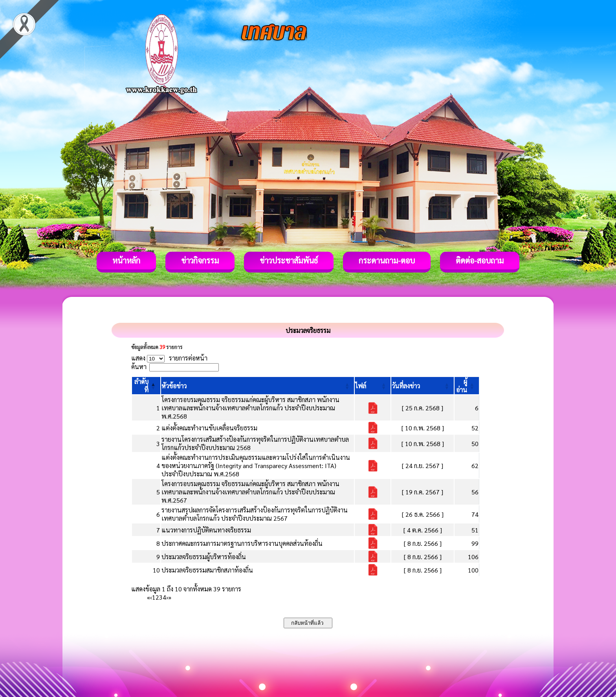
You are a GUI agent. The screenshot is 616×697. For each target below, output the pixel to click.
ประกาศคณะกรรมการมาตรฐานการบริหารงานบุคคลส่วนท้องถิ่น (242, 543)
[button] (174, 386)
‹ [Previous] (151, 597)
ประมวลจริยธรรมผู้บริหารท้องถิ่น (204, 557)
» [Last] (170, 597)
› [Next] (167, 597)
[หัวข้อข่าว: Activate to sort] (258, 386)
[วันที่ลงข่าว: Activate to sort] (423, 386)
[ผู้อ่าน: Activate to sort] (467, 386)
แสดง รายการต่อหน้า (169, 358)
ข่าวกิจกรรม (200, 260)
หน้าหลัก (126, 260)
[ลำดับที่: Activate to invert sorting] (146, 386)
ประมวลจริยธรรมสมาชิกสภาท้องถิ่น (207, 570)
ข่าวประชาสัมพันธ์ (289, 260)
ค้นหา (139, 367)
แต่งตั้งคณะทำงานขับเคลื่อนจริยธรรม (209, 428)
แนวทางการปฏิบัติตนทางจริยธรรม (206, 530)
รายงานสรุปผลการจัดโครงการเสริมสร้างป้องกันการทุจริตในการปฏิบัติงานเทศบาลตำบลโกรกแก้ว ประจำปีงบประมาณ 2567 (255, 514)
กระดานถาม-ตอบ (387, 260)
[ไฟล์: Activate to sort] (373, 386)
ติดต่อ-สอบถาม (480, 260)
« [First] (148, 597)
